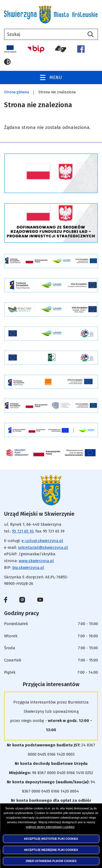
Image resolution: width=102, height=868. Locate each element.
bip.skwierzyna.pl (28, 568)
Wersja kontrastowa (7, 62)
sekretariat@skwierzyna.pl (43, 547)
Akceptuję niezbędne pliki (51, 850)
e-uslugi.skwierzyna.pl (42, 541)
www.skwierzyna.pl (36, 561)
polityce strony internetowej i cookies (50, 827)
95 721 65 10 (23, 531)
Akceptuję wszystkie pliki (51, 839)
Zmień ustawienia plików (51, 861)
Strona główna (16, 92)
